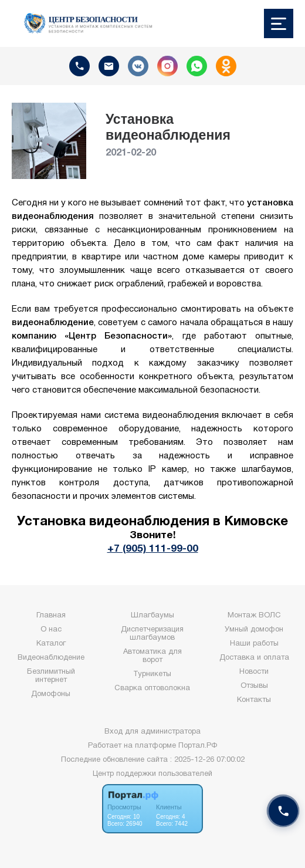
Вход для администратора (152, 732)
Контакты (254, 700)
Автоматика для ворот (152, 656)
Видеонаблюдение (51, 658)
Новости (254, 672)
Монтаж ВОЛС (254, 616)
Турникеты (152, 674)
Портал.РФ (198, 746)
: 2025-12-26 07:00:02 (207, 760)
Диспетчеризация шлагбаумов (152, 634)
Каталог (51, 644)
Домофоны (51, 694)
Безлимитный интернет (51, 676)
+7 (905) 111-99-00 (153, 549)
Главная (51, 616)
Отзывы (254, 686)
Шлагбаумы (152, 616)
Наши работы (254, 644)
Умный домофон (254, 630)
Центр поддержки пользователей (152, 774)
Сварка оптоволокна (152, 688)
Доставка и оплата (254, 658)
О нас (51, 630)
